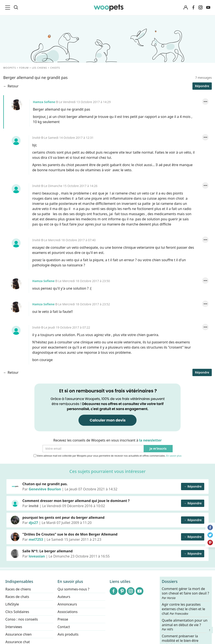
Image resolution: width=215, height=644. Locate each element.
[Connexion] (186, 8)
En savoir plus (174, 456)
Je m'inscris (158, 449)
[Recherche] (16, 8)
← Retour (11, 86)
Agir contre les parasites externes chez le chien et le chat (184, 609)
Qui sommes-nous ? (74, 589)
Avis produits (68, 634)
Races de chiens (18, 589)
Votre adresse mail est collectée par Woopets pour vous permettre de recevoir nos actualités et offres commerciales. (108, 456)
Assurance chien (18, 634)
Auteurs (64, 597)
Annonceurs (67, 604)
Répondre (202, 86)
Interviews (14, 627)
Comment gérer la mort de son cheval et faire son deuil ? (186, 593)
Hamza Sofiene (17, 105)
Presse (63, 619)
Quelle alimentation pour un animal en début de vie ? (185, 625)
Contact (64, 627)
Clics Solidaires (17, 612)
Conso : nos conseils (22, 619)
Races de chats (17, 597)
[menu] (8, 8)
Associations (68, 612)
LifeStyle (12, 604)
